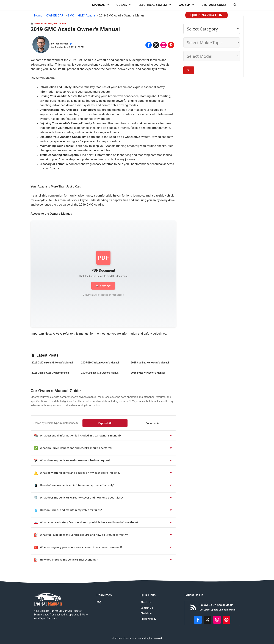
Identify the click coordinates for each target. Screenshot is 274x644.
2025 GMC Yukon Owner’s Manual (100, 363)
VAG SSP (188, 5)
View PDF (103, 286)
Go (189, 70)
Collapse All (166, 423)
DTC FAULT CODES (214, 5)
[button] (235, 5)
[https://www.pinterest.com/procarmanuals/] (226, 620)
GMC (50, 24)
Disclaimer (147, 613)
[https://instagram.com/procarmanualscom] (217, 620)
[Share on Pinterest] (171, 45)
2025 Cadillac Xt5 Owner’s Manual (51, 373)
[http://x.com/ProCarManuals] (207, 620)
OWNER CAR (41, 24)
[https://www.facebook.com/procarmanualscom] (198, 620)
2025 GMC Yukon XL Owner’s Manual (52, 363)
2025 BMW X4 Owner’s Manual (148, 373)
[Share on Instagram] (164, 45)
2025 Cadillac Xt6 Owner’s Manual (150, 363)
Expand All (144, 423)
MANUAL (102, 5)
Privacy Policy (148, 619)
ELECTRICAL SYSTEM (157, 5)
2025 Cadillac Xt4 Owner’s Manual (100, 373)
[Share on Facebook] (149, 45)
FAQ (99, 602)
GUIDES (126, 5)
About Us (146, 602)
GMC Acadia (60, 24)
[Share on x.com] (156, 45)
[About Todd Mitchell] (41, 45)
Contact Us (147, 608)
